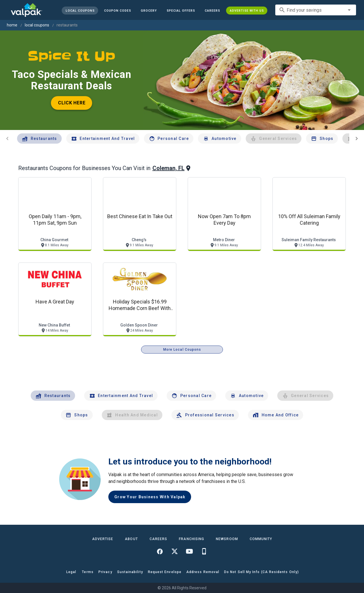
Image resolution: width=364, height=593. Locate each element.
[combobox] (316, 10)
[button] (181, 11)
